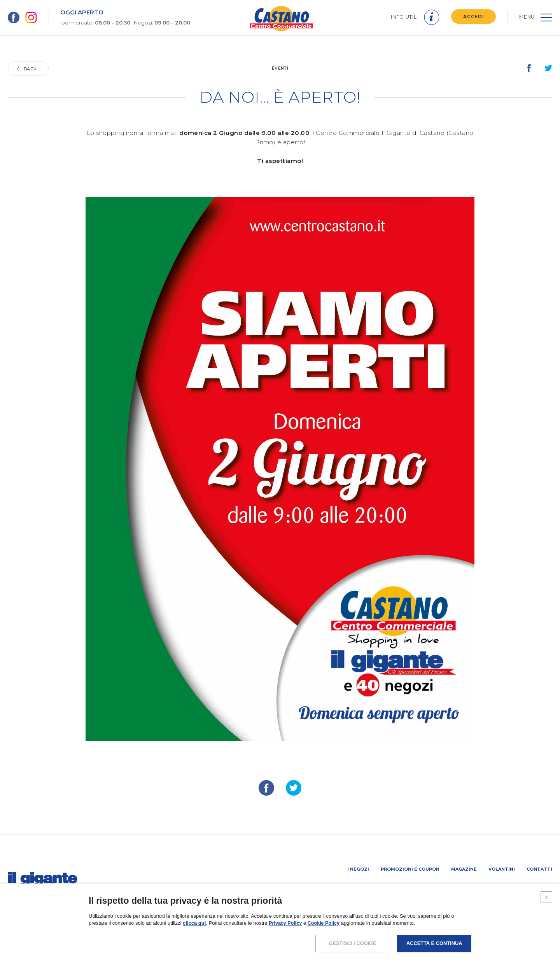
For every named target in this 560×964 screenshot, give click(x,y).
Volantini (502, 869)
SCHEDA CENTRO (331, 890)
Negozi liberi (449, 890)
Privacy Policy (286, 939)
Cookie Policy (325, 939)
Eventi (280, 68)
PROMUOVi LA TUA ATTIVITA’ (392, 890)
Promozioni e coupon (410, 869)
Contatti (539, 869)
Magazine (464, 869)
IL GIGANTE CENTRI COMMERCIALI (513, 890)
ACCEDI (472, 17)
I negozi (358, 869)
